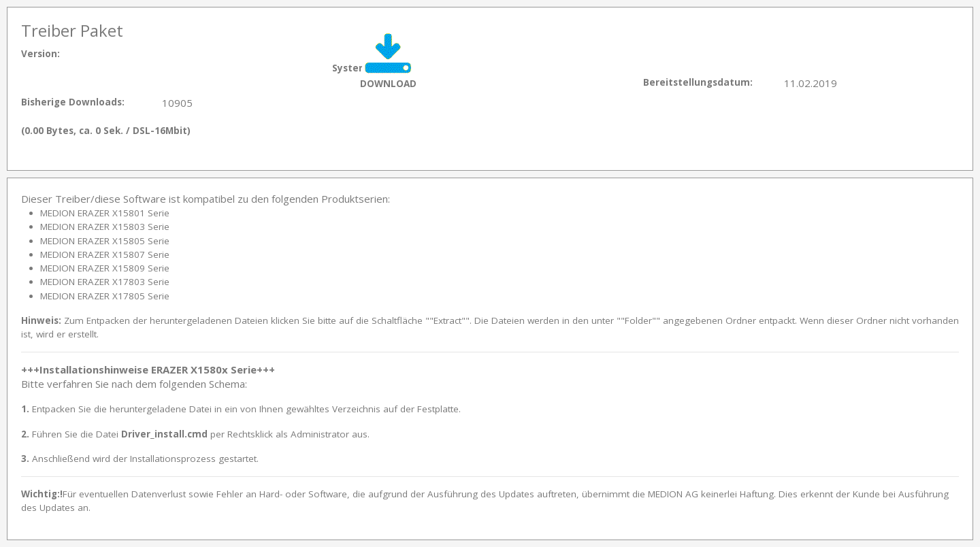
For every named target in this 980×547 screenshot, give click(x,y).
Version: (40, 54)
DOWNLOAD (388, 83)
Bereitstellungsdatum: (698, 82)
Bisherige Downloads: (73, 102)
